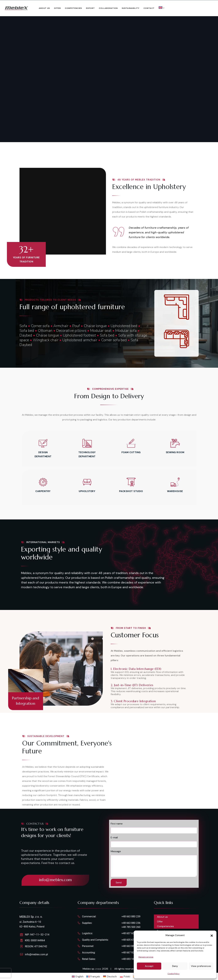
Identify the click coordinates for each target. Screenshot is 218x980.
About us (44, 8)
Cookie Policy (174, 974)
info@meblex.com (55, 880)
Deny (175, 966)
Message (116, 851)
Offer (57, 8)
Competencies (73, 8)
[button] (212, 935)
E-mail (114, 837)
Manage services (146, 957)
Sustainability (131, 8)
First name (117, 824)
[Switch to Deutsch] (110, 977)
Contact (149, 8)
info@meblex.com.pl (36, 954)
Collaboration (108, 8)
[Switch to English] (78, 977)
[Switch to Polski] (125, 977)
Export (90, 8)
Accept (149, 966)
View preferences (201, 966)
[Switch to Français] (93, 977)
